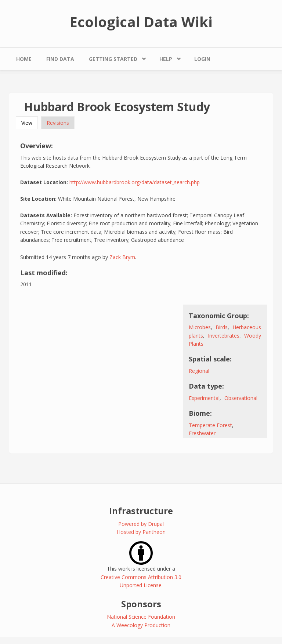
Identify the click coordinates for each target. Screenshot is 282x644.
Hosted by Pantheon (141, 532)
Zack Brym (122, 257)
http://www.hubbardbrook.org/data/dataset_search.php (135, 182)
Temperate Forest (210, 425)
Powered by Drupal (141, 524)
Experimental (204, 398)
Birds (222, 327)
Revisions (58, 123)
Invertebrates (224, 336)
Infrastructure (141, 511)
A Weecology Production (141, 625)
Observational (241, 398)
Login (202, 59)
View (30, 123)
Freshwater (202, 433)
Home (24, 59)
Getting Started (113, 59)
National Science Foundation (141, 617)
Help (166, 59)
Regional (199, 371)
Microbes (200, 327)
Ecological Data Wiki (141, 22)
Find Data (60, 59)
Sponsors (141, 604)
